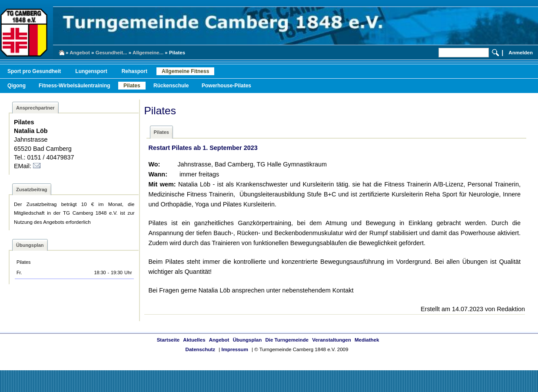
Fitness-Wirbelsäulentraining (75, 86)
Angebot (80, 53)
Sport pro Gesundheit (34, 71)
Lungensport (91, 71)
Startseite (168, 340)
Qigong (17, 86)
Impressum (234, 349)
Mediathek (367, 340)
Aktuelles (194, 340)
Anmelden (521, 53)
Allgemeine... (148, 53)
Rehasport (134, 71)
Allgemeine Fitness (185, 71)
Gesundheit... (111, 53)
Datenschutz (200, 349)
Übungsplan (247, 340)
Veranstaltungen (332, 340)
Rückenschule (171, 86)
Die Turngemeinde (287, 340)
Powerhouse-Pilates (226, 86)
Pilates (132, 86)
